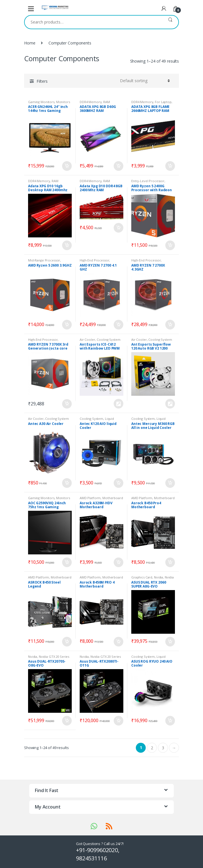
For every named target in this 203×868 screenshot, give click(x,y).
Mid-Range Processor (44, 260)
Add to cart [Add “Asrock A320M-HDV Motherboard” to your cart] (118, 562)
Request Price (118, 404)
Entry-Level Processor (148, 181)
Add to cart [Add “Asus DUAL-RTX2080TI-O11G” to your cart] (118, 721)
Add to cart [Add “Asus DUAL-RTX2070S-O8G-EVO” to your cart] (67, 721)
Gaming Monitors (41, 102)
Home (30, 43)
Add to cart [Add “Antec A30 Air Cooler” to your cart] (67, 483)
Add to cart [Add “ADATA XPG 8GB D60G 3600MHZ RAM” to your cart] (118, 166)
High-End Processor (94, 260)
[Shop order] (144, 81)
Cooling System (108, 340)
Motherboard (113, 498)
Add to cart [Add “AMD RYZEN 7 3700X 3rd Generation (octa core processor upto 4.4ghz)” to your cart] (67, 404)
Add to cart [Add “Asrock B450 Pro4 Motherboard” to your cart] (170, 562)
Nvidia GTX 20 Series (54, 657)
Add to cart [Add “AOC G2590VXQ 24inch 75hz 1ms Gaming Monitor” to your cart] (67, 562)
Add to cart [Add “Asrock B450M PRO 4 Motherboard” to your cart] (118, 642)
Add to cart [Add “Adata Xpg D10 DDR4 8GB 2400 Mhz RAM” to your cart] (118, 228)
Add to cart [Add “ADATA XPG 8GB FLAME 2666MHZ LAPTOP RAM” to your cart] (170, 166)
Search (170, 22)
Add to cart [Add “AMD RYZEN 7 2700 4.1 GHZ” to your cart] (118, 325)
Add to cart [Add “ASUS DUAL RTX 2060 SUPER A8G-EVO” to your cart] (170, 642)
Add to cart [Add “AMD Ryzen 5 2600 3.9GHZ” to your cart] (67, 325)
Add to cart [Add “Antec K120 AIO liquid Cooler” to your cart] (118, 483)
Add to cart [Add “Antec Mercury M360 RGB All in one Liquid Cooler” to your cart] (170, 483)
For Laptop (163, 102)
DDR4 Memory (91, 102)
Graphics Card (142, 577)
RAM (107, 102)
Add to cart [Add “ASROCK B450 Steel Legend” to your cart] (67, 642)
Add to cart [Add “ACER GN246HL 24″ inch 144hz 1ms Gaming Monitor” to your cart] (67, 166)
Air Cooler (87, 340)
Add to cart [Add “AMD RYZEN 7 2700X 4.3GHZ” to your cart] (170, 325)
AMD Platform (90, 498)
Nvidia (158, 577)
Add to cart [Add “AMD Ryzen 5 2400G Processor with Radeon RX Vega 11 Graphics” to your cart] (170, 245)
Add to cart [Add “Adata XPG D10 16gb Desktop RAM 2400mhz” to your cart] (67, 245)
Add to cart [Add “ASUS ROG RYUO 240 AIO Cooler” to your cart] (170, 721)
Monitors (63, 102)
